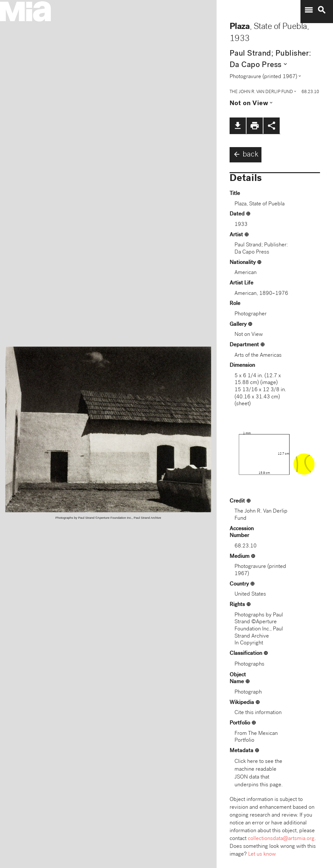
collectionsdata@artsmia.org (281, 839)
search (322, 10)
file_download (238, 126)
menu (309, 10)
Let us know (262, 854)
